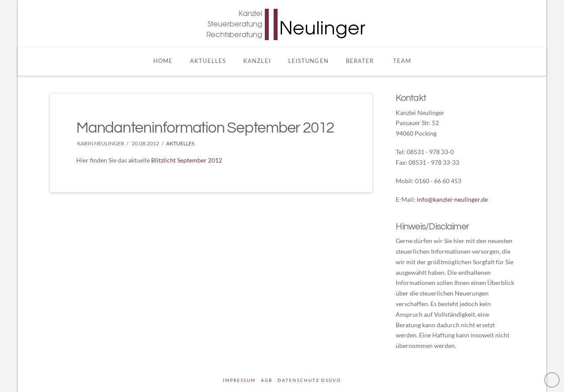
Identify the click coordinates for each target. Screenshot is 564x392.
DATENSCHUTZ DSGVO (309, 380)
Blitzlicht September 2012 (187, 160)
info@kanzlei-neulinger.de (452, 199)
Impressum (239, 380)
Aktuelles (180, 143)
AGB (267, 380)
